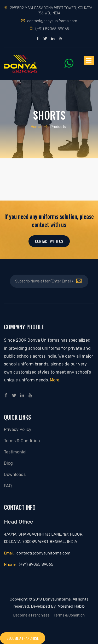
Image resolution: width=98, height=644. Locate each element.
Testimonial (15, 452)
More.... (57, 380)
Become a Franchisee (31, 615)
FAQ (8, 486)
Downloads (15, 474)
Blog (8, 463)
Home (36, 127)
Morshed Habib (71, 606)
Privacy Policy (18, 429)
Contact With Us (49, 241)
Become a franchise (23, 638)
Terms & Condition (22, 441)
